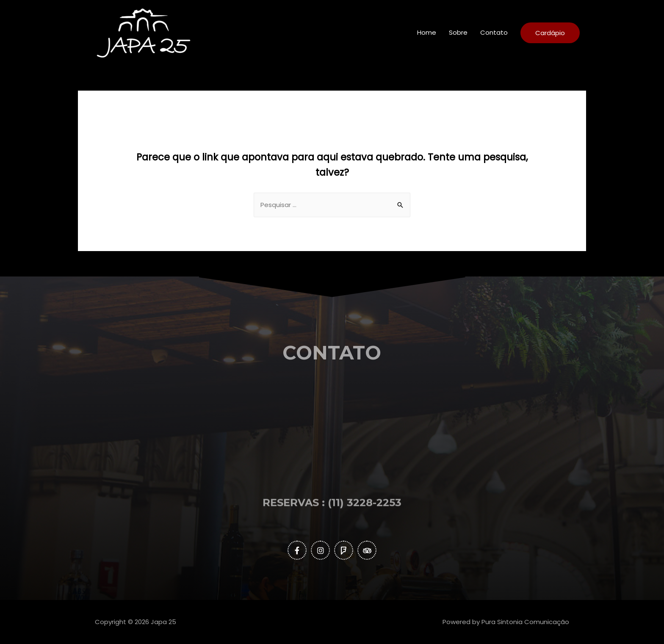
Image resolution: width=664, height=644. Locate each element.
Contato (494, 32)
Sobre (458, 32)
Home (427, 32)
